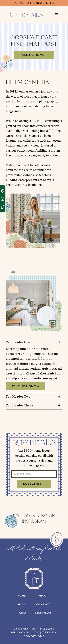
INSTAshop (43, 613)
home (22, 596)
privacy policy (25, 633)
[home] (29, 14)
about (43, 596)
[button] (57, 14)
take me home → (34, 55)
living (22, 613)
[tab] (34, 365)
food (22, 605)
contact (43, 605)
